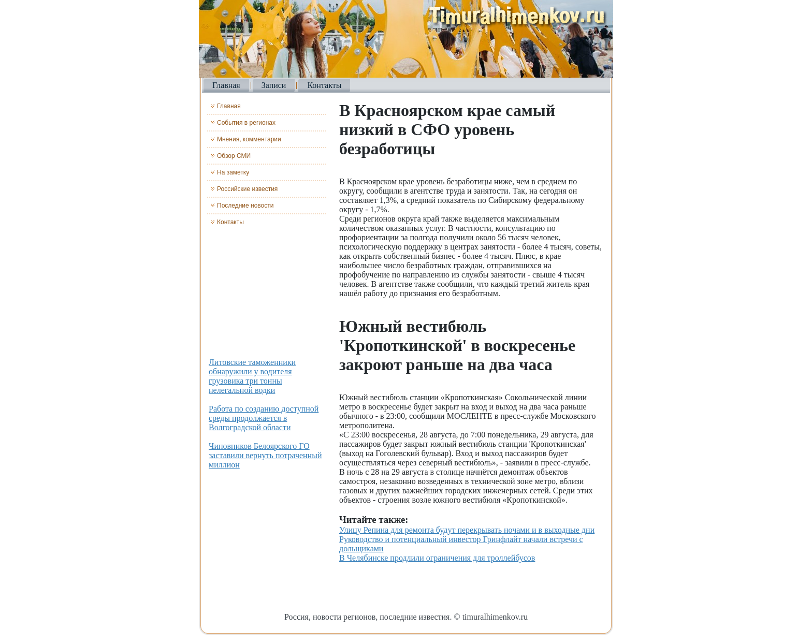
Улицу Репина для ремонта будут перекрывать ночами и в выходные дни (467, 530)
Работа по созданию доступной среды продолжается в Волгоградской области (264, 418)
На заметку (233, 172)
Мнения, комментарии (249, 139)
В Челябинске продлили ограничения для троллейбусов (437, 558)
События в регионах (246, 123)
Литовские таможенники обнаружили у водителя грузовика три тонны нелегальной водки (252, 376)
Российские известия (247, 189)
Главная (226, 85)
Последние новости (245, 206)
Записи (274, 85)
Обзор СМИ (234, 156)
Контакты (324, 85)
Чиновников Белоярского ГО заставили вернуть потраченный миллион (265, 455)
